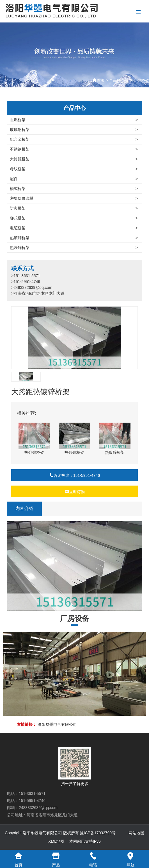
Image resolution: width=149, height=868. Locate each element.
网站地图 (136, 833)
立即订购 (75, 492)
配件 (74, 179)
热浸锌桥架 (74, 248)
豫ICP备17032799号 (98, 833)
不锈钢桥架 (74, 149)
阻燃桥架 (74, 120)
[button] (131, 338)
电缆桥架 (74, 228)
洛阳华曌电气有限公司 (57, 724)
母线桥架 (74, 169)
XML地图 (56, 841)
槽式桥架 (74, 189)
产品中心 (117, 80)
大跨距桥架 (74, 159)
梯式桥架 (74, 218)
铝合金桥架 (74, 139)
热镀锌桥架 (139, 80)
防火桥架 (74, 208)
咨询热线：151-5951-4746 (74, 475)
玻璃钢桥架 (74, 130)
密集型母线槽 (74, 198)
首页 (101, 80)
